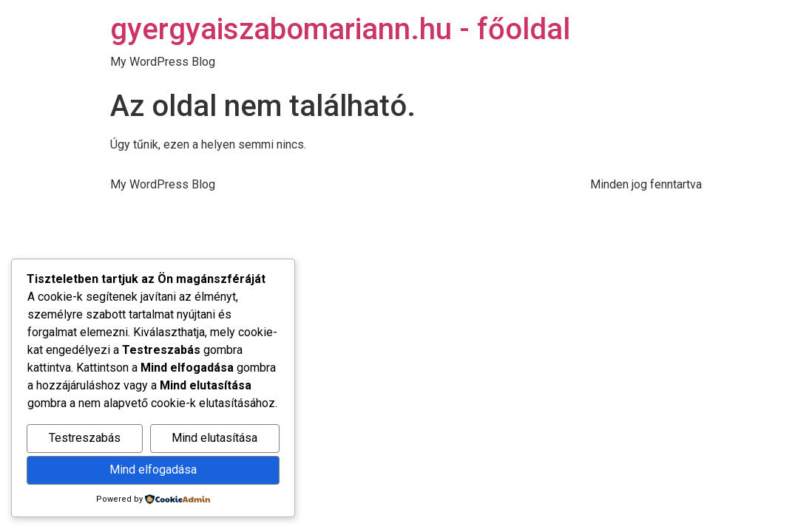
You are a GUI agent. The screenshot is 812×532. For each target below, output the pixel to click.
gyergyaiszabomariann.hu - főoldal (340, 29)
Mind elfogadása (153, 470)
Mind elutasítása (214, 438)
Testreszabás (85, 438)
